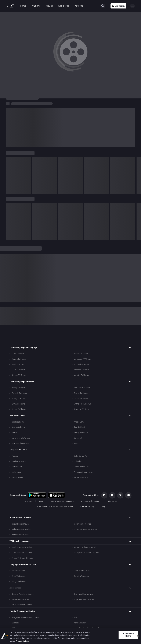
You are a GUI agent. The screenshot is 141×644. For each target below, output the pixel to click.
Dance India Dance (82, 467)
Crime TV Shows (18, 404)
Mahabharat (17, 467)
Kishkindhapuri (80, 623)
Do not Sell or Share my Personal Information (55, 507)
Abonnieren (118, 6)
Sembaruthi (79, 438)
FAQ (41, 501)
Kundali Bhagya (18, 422)
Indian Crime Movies (82, 524)
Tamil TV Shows (18, 354)
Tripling (15, 456)
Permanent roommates (83, 472)
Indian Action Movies (20, 535)
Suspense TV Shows (82, 409)
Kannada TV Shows (82, 370)
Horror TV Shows (19, 409)
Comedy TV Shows (19, 393)
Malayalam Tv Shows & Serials (86, 553)
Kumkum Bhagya (19, 461)
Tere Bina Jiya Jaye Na (21, 443)
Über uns (28, 501)
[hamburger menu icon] (132, 6)
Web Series (64, 6)
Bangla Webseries (81, 576)
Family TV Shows (18, 399)
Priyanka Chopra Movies (84, 599)
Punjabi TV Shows (81, 354)
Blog (103, 507)
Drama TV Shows (81, 393)
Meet (76, 443)
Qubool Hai (78, 461)
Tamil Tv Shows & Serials (22, 553)
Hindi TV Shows (18, 364)
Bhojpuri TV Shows (81, 364)
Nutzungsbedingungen (90, 501)
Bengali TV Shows (19, 375)
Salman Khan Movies (20, 599)
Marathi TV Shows (81, 375)
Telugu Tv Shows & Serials (22, 558)
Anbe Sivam (79, 422)
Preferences (112, 501)
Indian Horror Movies (20, 524)
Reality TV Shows (19, 388)
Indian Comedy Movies (21, 529)
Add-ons (79, 6)
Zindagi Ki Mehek (81, 433)
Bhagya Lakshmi (18, 427)
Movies (49, 6)
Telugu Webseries (19, 581)
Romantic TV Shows (82, 388)
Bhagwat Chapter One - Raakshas (25, 617)
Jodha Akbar (17, 472)
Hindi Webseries (18, 571)
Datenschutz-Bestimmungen (62, 501)
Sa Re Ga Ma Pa (80, 456)
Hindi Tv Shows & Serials (22, 547)
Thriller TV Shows (81, 399)
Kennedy (15, 623)
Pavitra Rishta (17, 477)
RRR (13, 628)
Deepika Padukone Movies (23, 594)
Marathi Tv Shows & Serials (85, 547)
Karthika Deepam (81, 477)
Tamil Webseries (18, 576)
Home (23, 6)
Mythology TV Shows (82, 404)
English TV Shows (19, 359)
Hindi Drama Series (82, 571)
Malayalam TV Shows (83, 359)
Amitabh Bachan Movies (22, 605)
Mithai (14, 433)
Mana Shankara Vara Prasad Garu (88, 628)
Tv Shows (36, 6)
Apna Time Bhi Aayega (21, 438)
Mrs (75, 617)
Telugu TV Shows (19, 370)
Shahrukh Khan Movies (83, 594)
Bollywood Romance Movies (85, 529)
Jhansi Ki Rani (79, 427)
